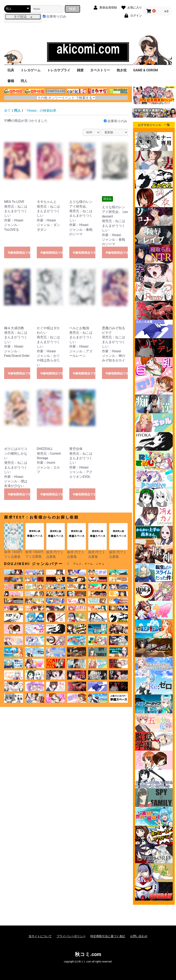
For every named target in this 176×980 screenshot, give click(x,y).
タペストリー (100, 70)
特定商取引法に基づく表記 (108, 936)
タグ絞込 (23, 17)
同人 (24, 81)
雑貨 (80, 70)
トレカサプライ (59, 70)
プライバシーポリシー (71, 936)
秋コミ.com (88, 954)
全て (7, 111)
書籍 (11, 81)
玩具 (11, 70)
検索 (72, 9)
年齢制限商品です (19, 253)
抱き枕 (122, 70)
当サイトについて (40, 936)
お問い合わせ (139, 936)
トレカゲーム (31, 70)
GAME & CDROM (145, 70)
